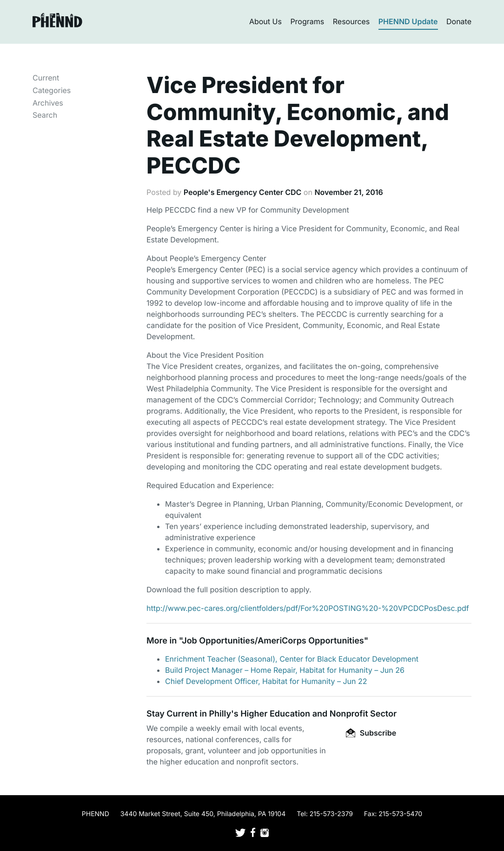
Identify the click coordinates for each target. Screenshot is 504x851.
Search (45, 115)
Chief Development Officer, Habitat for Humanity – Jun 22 (266, 681)
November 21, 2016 (348, 192)
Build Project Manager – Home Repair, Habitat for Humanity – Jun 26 (285, 670)
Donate (459, 21)
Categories (52, 90)
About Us (265, 21)
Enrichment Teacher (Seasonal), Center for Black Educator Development (292, 659)
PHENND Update (408, 21)
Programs (307, 21)
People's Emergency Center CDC (242, 192)
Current (46, 78)
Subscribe (371, 733)
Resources (351, 21)
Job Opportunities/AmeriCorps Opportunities (273, 641)
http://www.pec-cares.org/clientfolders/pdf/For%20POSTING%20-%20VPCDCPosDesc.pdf (308, 608)
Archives (48, 103)
